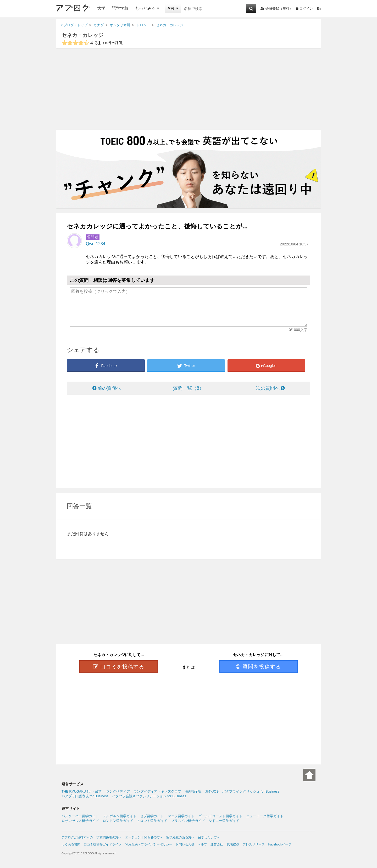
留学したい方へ (209, 837)
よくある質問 (71, 844)
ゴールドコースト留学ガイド (221, 816)
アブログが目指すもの (77, 837)
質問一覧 (188, 388)
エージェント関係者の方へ (144, 837)
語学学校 (120, 8)
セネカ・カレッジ (82, 35)
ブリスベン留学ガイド (188, 821)
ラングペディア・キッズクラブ (157, 791)
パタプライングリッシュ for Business (251, 791)
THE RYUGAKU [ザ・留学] (82, 791)
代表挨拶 (233, 844)
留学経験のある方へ (180, 837)
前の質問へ (107, 388)
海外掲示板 (193, 791)
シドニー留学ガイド (224, 821)
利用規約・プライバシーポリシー (149, 844)
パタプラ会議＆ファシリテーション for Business (149, 796)
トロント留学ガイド (152, 821)
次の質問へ (270, 388)
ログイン (304, 9)
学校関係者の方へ (109, 837)
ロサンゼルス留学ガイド (80, 821)
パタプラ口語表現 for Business (85, 796)
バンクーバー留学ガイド (80, 816)
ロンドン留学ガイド (118, 821)
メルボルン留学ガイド (120, 816)
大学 (101, 8)
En (319, 9)
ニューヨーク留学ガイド (265, 816)
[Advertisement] (188, 89)
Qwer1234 (96, 244)
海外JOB (212, 791)
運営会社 (217, 844)
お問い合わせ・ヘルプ (191, 844)
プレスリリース (254, 844)
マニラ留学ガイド (181, 816)
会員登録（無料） (277, 9)
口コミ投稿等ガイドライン (103, 844)
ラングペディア (118, 791)
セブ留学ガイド (152, 816)
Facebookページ (280, 844)
